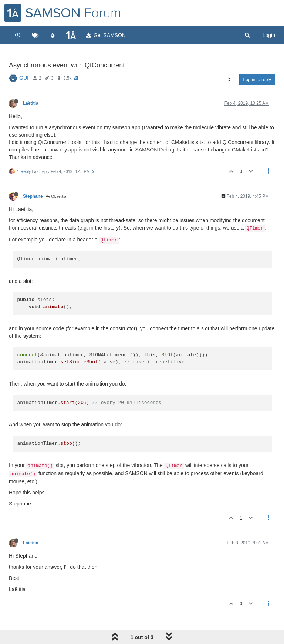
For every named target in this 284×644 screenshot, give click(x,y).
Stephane (33, 196)
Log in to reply (257, 80)
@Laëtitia (56, 196)
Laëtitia (31, 103)
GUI (24, 78)
